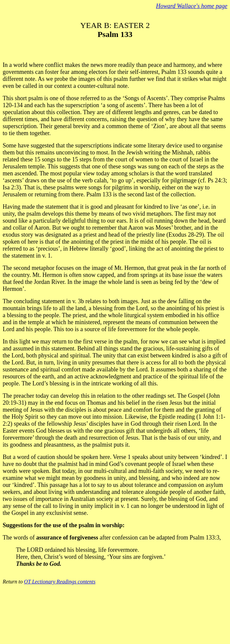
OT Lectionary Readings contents (60, 582)
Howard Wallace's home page (192, 6)
